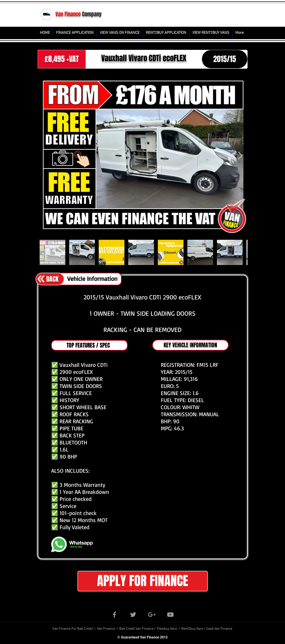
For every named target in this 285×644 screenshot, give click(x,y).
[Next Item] (240, 156)
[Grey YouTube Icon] (170, 615)
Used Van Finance (219, 629)
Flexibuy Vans (167, 629)
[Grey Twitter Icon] (133, 615)
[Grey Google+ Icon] (152, 615)
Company (92, 14)
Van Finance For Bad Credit (73, 629)
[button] (143, 581)
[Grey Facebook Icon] (114, 615)
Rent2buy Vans (193, 629)
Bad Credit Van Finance (136, 629)
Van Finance (68, 14)
